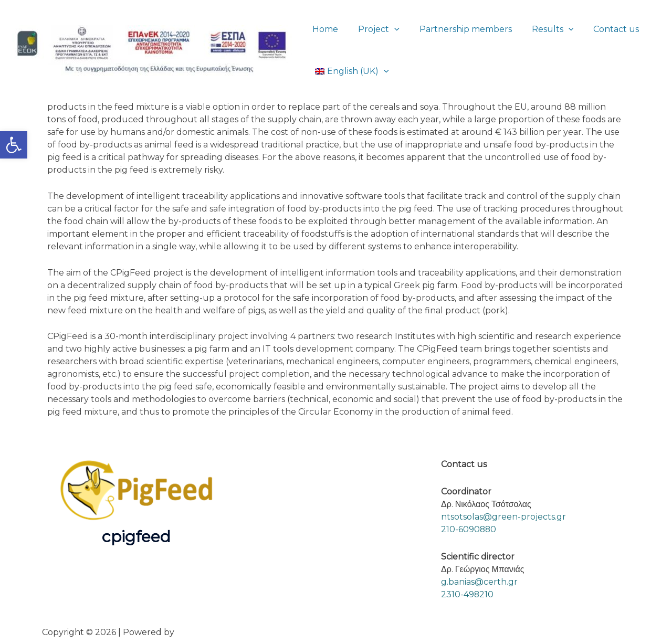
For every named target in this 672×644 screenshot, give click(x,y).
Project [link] (374, 29)
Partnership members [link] (458, 29)
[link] (14, 145)
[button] (390, 29)
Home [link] (324, 29)
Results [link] (542, 29)
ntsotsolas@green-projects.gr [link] (503, 517)
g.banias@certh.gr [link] (479, 582)
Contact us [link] (602, 29)
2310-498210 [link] (468, 594)
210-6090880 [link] (469, 529)
